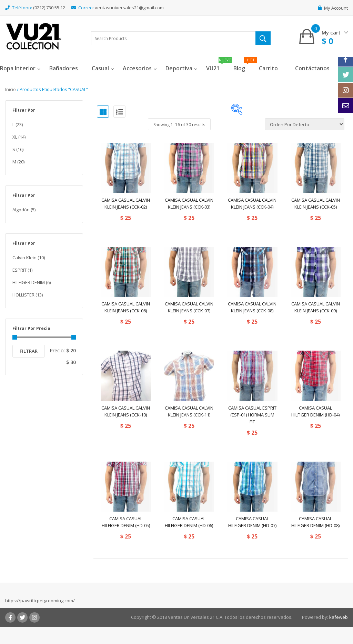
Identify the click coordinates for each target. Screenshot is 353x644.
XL (15, 137)
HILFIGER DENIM (29, 282)
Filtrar (29, 351)
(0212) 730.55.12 (49, 8)
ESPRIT (19, 270)
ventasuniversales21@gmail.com (129, 8)
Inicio (11, 89)
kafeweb (339, 617)
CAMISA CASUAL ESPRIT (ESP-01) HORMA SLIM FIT (252, 415)
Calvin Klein (24, 258)
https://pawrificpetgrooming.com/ (40, 601)
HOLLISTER (23, 295)
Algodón (21, 210)
